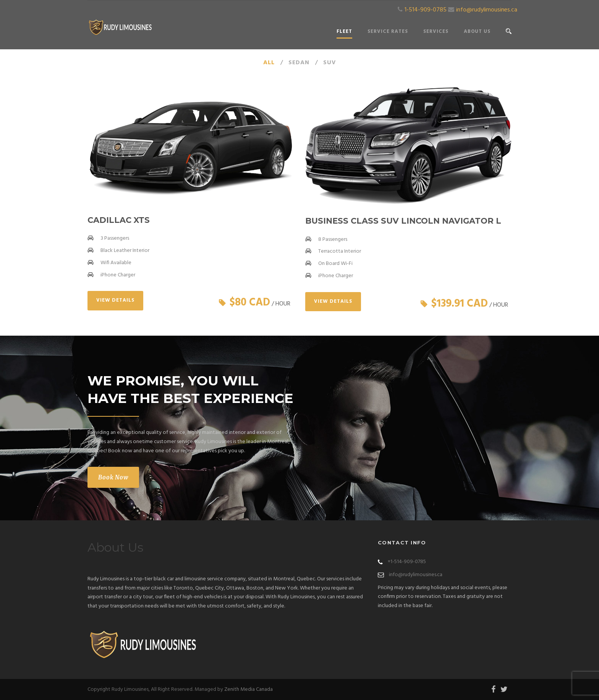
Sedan (299, 63)
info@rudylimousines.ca (487, 10)
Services (436, 32)
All (269, 63)
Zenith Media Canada (249, 689)
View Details (115, 300)
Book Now (113, 477)
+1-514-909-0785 (407, 562)
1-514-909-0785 (426, 10)
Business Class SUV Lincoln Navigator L (403, 221)
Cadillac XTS (119, 220)
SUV (330, 63)
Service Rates (388, 32)
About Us (477, 32)
